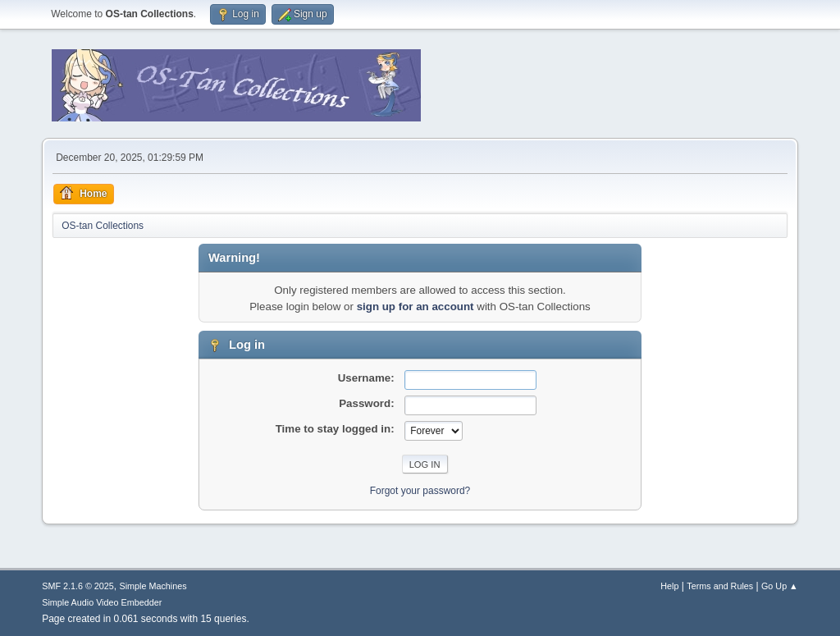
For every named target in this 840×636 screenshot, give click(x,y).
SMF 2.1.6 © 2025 (78, 586)
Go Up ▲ (780, 586)
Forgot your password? (420, 491)
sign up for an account (415, 307)
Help (669, 586)
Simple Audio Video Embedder (102, 602)
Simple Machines (153, 586)
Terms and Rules (720, 586)
